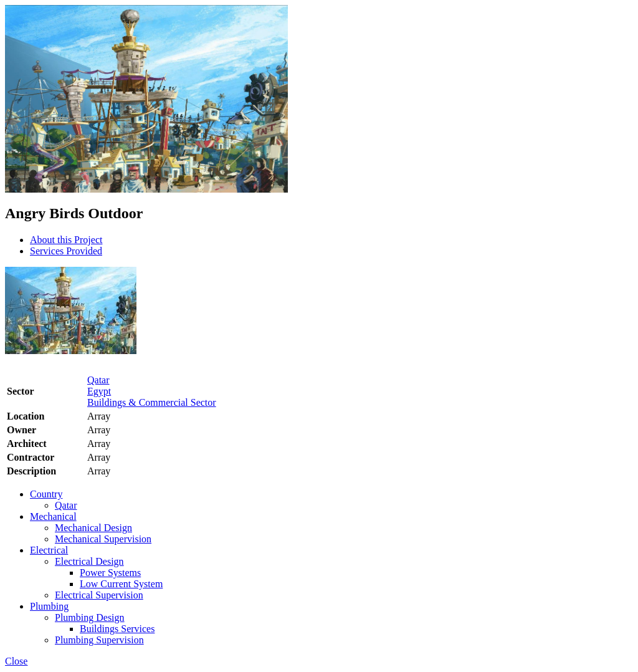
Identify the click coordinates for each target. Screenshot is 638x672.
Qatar (98, 380)
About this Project (66, 240)
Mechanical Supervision (103, 539)
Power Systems (110, 573)
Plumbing (49, 606)
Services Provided (66, 251)
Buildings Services (117, 629)
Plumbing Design (90, 617)
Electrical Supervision (99, 595)
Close (16, 661)
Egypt (99, 391)
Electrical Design (89, 561)
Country (46, 494)
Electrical (49, 550)
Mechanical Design (93, 528)
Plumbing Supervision (99, 640)
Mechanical (53, 516)
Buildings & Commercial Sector (152, 402)
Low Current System (121, 584)
